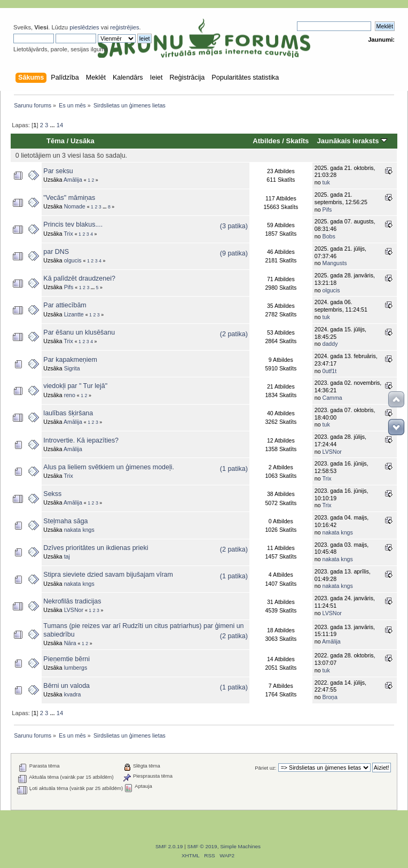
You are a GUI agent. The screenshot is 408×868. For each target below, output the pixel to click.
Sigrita (72, 368)
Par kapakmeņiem (70, 360)
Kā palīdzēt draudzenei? (79, 278)
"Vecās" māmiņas (69, 198)
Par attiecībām (65, 305)
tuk (326, 182)
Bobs (329, 236)
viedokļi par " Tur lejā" (75, 386)
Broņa (330, 697)
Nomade (75, 206)
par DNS (56, 252)
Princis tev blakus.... (73, 224)
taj (67, 556)
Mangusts (335, 263)
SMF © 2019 (202, 846)
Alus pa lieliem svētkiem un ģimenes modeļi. (109, 467)
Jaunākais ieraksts (352, 141)
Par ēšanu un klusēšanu (79, 332)
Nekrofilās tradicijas (72, 601)
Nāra (70, 643)
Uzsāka (83, 141)
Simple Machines (240, 846)
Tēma (56, 141)
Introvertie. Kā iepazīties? (81, 440)
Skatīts (298, 141)
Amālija (73, 180)
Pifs (327, 210)
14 (60, 125)
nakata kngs (79, 530)
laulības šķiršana (68, 413)
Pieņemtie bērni (66, 659)
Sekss (52, 494)
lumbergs (76, 668)
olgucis (73, 260)
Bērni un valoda (66, 686)
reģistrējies (124, 27)
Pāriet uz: (265, 768)
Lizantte (74, 314)
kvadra (73, 694)
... (53, 125)
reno (70, 395)
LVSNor (332, 452)
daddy (330, 344)
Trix (68, 234)
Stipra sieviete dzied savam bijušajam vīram (108, 575)
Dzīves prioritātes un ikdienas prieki (96, 548)
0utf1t (330, 371)
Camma (332, 398)
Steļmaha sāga (65, 521)
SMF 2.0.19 (169, 846)
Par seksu (58, 171)
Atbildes (266, 141)
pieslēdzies (84, 27)
